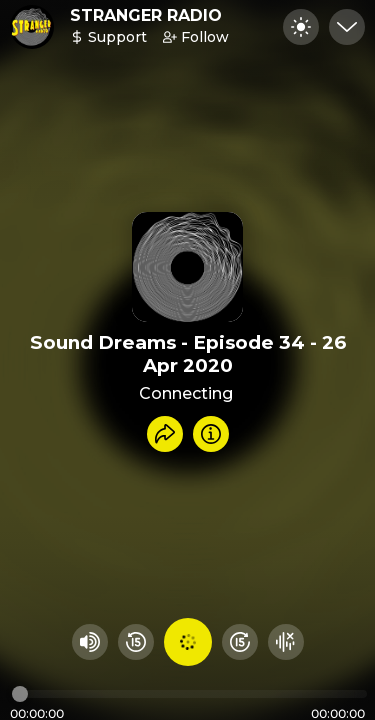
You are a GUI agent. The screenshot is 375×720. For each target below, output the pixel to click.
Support (108, 37)
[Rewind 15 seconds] (136, 642)
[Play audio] (188, 642)
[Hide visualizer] (286, 642)
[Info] (211, 434)
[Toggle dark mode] (301, 27)
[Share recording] (165, 434)
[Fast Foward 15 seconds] (240, 642)
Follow (196, 37)
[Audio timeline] (189, 694)
